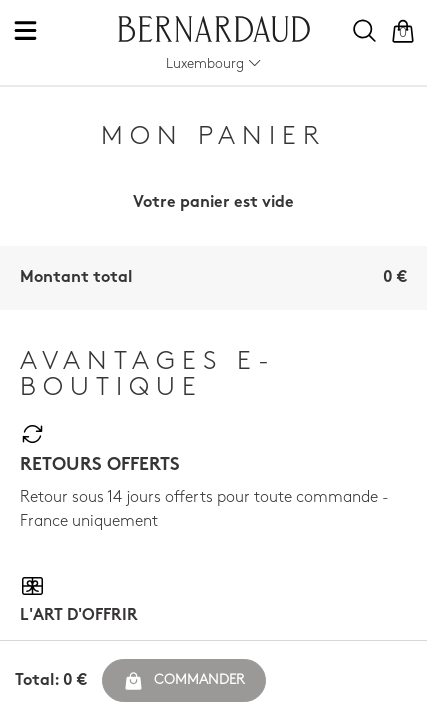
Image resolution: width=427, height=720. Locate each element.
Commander (184, 681)
